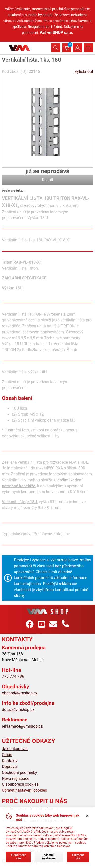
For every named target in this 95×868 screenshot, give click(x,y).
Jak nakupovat (15, 749)
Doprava (9, 767)
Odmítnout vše (18, 857)
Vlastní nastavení (49, 857)
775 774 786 (13, 676)
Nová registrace (16, 778)
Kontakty (10, 761)
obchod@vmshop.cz (20, 693)
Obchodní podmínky (20, 773)
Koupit (47, 180)
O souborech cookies (20, 784)
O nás (7, 755)
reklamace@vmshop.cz (22, 726)
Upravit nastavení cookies (24, 790)
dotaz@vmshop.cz (18, 709)
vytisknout (84, 72)
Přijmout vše (78, 857)
